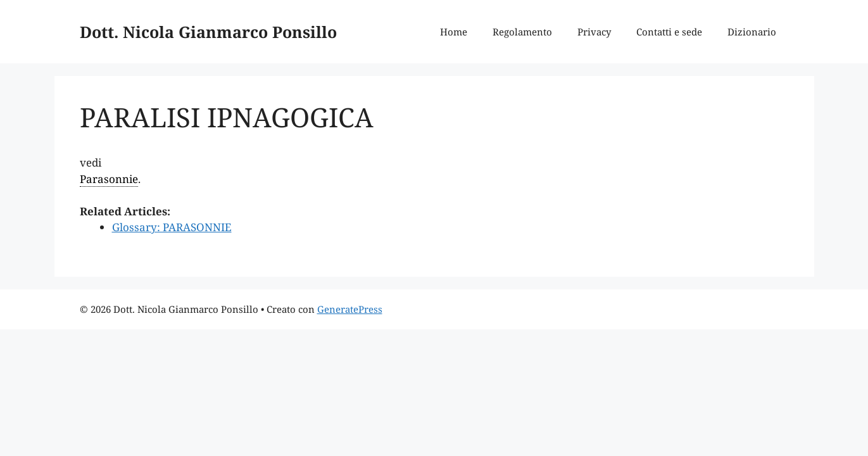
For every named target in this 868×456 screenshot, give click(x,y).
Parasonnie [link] (109, 179)
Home (454, 32)
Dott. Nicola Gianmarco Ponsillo (208, 32)
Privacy (594, 32)
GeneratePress (350, 309)
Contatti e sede (669, 32)
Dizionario (752, 32)
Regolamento (522, 32)
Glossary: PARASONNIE (172, 227)
